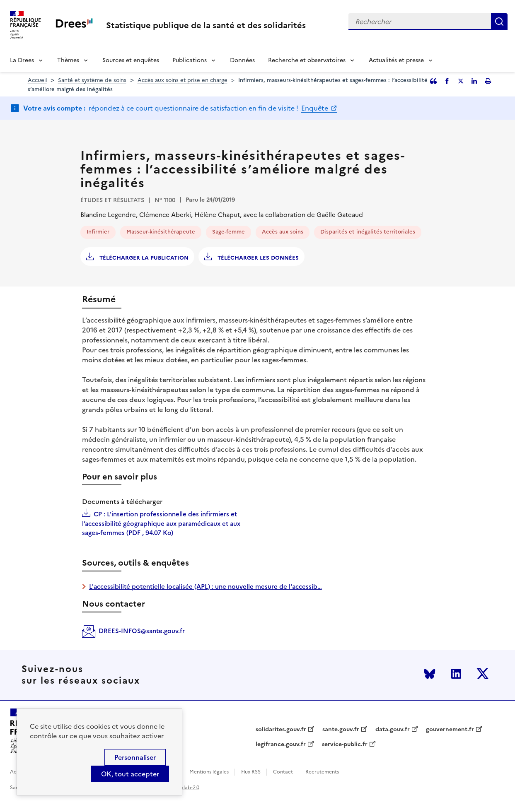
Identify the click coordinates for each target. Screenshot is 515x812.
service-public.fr (345, 745)
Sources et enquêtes (131, 60)
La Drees (22, 60)
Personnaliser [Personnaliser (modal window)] (135, 757)
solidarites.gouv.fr (281, 730)
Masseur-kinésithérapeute (161, 232)
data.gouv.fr (393, 730)
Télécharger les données (257, 258)
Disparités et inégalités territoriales (368, 232)
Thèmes (68, 60)
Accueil (37, 80)
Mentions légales (209, 772)
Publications (190, 60)
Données (242, 60)
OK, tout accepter (130, 774)
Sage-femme (228, 232)
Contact (283, 772)
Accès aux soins (283, 232)
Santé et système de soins (92, 80)
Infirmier (98, 232)
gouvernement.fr (450, 730)
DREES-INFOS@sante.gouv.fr (142, 631)
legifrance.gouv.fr (281, 745)
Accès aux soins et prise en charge (183, 80)
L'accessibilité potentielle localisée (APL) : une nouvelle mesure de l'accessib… (206, 587)
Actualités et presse (396, 60)
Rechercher (499, 22)
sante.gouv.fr (341, 730)
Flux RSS (251, 772)
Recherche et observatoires (307, 60)
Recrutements (322, 772)
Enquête (316, 108)
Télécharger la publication (143, 258)
